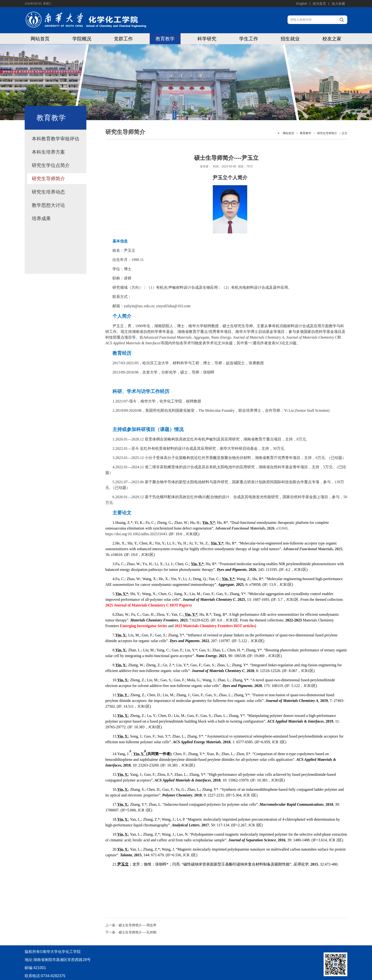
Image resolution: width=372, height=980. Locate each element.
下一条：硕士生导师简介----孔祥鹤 (131, 932)
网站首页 (40, 39)
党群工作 (123, 39)
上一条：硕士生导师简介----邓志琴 (131, 925)
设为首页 (319, 4)
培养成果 (41, 218)
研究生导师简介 (48, 179)
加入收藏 (338, 4)
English (302, 4)
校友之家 (332, 39)
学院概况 (82, 39)
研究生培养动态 (48, 192)
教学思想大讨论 (48, 205)
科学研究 (207, 39)
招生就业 (290, 39)
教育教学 (165, 39)
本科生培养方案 (48, 152)
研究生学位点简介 (51, 165)
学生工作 (249, 39)
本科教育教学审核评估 (56, 139)
